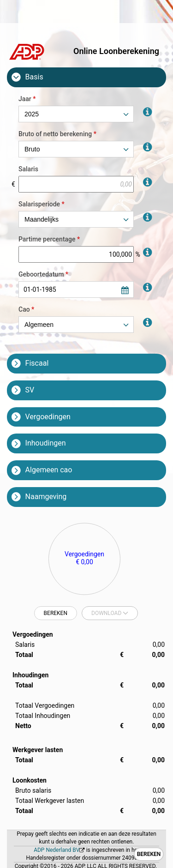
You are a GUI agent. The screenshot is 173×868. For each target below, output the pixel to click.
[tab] (86, 77)
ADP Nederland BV (57, 850)
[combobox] (76, 114)
